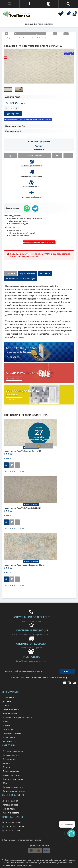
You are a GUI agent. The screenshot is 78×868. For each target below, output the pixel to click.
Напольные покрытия (13, 787)
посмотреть (14, 378)
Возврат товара (10, 713)
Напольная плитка (11, 755)
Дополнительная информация (20, 279)
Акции (5, 721)
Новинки (7, 725)
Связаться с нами (11, 709)
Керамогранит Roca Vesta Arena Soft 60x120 (23, 451)
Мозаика (7, 763)
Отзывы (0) (45, 273)
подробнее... (14, 357)
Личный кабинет (10, 801)
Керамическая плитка (13, 751)
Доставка (7, 701)
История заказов (10, 805)
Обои (5, 783)
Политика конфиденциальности (17, 717)
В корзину (13, 114)
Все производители (43, 24)
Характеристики (28, 273)
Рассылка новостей (11, 813)
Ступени (6, 767)
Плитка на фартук (11, 771)
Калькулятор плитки (12, 733)
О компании (8, 697)
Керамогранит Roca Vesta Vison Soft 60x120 (22, 508)
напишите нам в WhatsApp (37, 334)
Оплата (6, 705)
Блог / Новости (9, 741)
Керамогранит (9, 759)
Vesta (20, 131)
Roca (24, 126)
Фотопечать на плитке (13, 779)
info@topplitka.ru (12, 822)
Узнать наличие (34, 156)
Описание (11, 273)
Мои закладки (9, 809)
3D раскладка (9, 737)
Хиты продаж (9, 729)
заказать (14, 400)
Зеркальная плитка (11, 775)
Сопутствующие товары (14, 791)
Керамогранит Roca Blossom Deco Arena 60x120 (24, 565)
